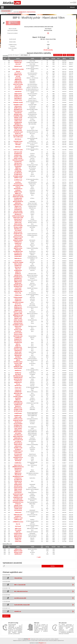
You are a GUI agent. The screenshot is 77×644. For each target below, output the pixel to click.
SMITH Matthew (18, 111)
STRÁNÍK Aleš (18, 338)
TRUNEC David (18, 509)
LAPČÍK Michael (18, 309)
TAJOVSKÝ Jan (18, 113)
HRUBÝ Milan (18, 538)
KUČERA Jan (18, 274)
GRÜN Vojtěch (18, 94)
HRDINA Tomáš (18, 117)
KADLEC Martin (18, 465)
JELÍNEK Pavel (18, 266)
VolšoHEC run (18, 611)
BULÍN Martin (18, 210)
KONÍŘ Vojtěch (18, 108)
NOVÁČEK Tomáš (18, 105)
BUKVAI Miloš (18, 256)
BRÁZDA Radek (18, 280)
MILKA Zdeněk (18, 224)
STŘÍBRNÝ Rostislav (18, 522)
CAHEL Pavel (18, 541)
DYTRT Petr (18, 304)
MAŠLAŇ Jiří (18, 365)
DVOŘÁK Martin (18, 427)
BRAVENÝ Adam (18, 114)
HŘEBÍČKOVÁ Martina (18, 467)
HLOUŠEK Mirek (18, 173)
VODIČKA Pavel (18, 342)
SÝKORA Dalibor (18, 533)
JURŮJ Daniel (18, 446)
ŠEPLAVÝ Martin (18, 443)
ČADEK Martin (18, 351)
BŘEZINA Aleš (18, 355)
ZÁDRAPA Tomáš (18, 518)
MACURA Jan (18, 139)
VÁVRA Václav (18, 326)
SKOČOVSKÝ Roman (18, 494)
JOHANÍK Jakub (18, 122)
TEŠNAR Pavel (18, 295)
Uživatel (72, 7)
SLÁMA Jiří (18, 395)
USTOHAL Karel (18, 454)
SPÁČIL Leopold (18, 158)
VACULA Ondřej (18, 334)
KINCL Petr (18, 269)
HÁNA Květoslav (18, 515)
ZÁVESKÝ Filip (18, 62)
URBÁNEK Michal (18, 127)
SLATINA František (18, 135)
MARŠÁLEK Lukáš (18, 367)
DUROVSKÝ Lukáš (18, 150)
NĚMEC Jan (18, 168)
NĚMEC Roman (18, 282)
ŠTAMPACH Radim (18, 213)
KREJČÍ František (18, 551)
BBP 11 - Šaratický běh (20, 585)
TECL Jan (18, 384)
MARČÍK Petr (18, 370)
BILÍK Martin (18, 267)
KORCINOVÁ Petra (18, 457)
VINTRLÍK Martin (18, 189)
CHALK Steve (18, 143)
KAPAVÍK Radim (18, 486)
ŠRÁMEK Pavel (18, 430)
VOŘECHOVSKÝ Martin (18, 216)
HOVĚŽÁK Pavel (18, 180)
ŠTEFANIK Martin (18, 277)
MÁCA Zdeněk (18, 264)
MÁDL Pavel (18, 529)
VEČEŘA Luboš (18, 459)
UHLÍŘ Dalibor (18, 354)
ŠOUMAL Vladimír (18, 397)
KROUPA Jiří (18, 461)
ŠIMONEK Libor (18, 229)
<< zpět (39, 557)
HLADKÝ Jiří (18, 331)
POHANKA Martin (18, 89)
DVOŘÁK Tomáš (18, 409)
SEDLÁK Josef (18, 422)
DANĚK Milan (18, 463)
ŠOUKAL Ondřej (18, 227)
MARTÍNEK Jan (18, 98)
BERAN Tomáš (18, 318)
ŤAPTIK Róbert (18, 341)
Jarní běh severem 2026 (20, 598)
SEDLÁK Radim (18, 221)
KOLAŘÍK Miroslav (18, 251)
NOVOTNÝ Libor (18, 379)
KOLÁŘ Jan (18, 182)
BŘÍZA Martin (18, 305)
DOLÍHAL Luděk (18, 157)
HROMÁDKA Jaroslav (18, 476)
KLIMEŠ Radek (18, 413)
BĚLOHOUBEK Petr (18, 195)
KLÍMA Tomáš (18, 121)
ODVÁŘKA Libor (18, 425)
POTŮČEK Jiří (18, 171)
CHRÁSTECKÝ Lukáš (18, 218)
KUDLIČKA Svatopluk (18, 160)
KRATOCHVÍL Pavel (18, 440)
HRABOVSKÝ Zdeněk (18, 197)
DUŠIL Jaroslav (18, 129)
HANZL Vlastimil (18, 320)
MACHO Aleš (18, 88)
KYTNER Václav (18, 174)
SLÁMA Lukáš (18, 170)
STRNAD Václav (18, 100)
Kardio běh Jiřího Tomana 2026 (22, 605)
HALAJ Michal (18, 261)
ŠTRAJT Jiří (18, 504)
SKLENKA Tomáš (18, 448)
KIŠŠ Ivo (18, 360)
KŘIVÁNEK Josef (18, 109)
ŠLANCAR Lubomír (18, 420)
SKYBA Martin (18, 242)
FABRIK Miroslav (18, 291)
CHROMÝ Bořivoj (18, 323)
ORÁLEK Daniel (18, 66)
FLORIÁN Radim (18, 198)
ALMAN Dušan (18, 155)
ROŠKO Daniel (18, 208)
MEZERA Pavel (18, 275)
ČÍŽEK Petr (18, 400)
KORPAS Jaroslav (18, 419)
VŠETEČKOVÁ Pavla (18, 376)
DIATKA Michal (18, 510)
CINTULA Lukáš (18, 152)
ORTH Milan (18, 433)
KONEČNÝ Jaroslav (18, 497)
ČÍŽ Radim (18, 145)
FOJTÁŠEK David (18, 435)
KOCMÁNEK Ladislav (18, 325)
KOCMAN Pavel (18, 154)
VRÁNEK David (18, 310)
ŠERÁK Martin (18, 258)
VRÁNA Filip (18, 250)
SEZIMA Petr (18, 373)
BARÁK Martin (18, 382)
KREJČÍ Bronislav (18, 248)
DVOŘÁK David (18, 405)
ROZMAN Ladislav (18, 176)
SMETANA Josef (18, 165)
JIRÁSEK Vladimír (18, 432)
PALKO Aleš (18, 78)
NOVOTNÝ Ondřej (18, 84)
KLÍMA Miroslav (18, 200)
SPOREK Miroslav (18, 234)
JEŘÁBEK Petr (18, 124)
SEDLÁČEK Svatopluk (18, 302)
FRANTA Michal (18, 445)
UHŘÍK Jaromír (18, 520)
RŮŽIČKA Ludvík (18, 496)
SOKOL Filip (18, 293)
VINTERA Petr (18, 214)
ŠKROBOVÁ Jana (18, 507)
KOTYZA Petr (18, 73)
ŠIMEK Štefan (18, 473)
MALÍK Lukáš (18, 352)
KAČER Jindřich (18, 484)
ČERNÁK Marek (18, 481)
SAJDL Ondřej (18, 483)
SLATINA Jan (18, 441)
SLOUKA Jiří (18, 245)
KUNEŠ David (18, 243)
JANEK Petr (18, 272)
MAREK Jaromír (18, 307)
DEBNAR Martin (18, 61)
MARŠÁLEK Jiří (18, 554)
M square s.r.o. (43, 643)
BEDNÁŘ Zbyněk (18, 285)
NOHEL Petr (18, 134)
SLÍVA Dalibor (18, 453)
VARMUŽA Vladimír (18, 240)
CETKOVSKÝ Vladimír (18, 501)
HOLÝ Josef (18, 526)
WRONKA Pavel (18, 317)
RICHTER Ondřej (18, 211)
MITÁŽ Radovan (18, 411)
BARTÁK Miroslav (18, 336)
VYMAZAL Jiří (18, 390)
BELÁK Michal (18, 468)
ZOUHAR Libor (18, 162)
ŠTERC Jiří (18, 187)
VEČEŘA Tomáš (18, 95)
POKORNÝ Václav (18, 141)
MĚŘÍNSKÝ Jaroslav (18, 315)
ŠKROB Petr (18, 406)
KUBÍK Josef (18, 540)
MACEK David (18, 386)
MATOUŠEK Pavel (18, 137)
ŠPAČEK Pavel (18, 470)
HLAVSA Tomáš (18, 330)
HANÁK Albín (18, 388)
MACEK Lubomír (18, 232)
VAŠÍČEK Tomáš (18, 178)
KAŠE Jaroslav (18, 549)
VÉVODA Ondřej (18, 552)
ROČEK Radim (18, 290)
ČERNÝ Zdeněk (18, 489)
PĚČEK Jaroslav (18, 491)
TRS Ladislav (18, 230)
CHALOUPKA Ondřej (18, 185)
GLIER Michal (18, 91)
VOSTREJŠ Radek (18, 499)
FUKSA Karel (18, 512)
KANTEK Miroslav (18, 205)
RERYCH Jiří (18, 147)
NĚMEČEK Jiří (18, 80)
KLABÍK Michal (18, 270)
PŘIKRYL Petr (18, 206)
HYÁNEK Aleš (18, 392)
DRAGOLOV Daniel (18, 237)
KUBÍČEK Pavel (18, 416)
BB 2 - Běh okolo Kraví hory (21, 591)
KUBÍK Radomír (18, 535)
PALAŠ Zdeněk (18, 368)
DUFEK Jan (18, 190)
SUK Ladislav (18, 86)
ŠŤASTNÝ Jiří (18, 475)
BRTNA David (18, 163)
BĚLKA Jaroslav (18, 537)
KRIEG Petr (18, 472)
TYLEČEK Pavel (18, 381)
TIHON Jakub (18, 166)
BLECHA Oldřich (18, 333)
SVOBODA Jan (18, 478)
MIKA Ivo (18, 344)
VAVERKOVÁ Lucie (18, 451)
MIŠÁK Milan (18, 203)
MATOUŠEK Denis (18, 126)
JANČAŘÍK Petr (18, 278)
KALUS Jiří (18, 64)
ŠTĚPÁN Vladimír (18, 297)
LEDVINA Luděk (18, 314)
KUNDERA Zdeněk (18, 102)
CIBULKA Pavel (18, 247)
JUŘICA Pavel (18, 222)
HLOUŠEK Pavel (18, 480)
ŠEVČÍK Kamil (18, 283)
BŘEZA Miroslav (18, 393)
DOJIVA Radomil (18, 488)
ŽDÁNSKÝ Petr (18, 339)
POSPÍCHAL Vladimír (18, 262)
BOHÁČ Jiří (18, 398)
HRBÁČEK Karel (18, 255)
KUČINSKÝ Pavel (18, 286)
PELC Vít (18, 524)
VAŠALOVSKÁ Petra (18, 436)
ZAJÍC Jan (18, 532)
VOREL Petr (18, 346)
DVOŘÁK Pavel (18, 347)
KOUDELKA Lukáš (18, 132)
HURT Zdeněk (18, 428)
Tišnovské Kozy (18, 578)
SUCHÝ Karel (18, 288)
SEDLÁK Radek (18, 130)
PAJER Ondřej (18, 81)
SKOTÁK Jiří (18, 374)
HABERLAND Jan (18, 438)
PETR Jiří (18, 76)
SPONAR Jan (18, 449)
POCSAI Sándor (18, 184)
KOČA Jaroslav (18, 235)
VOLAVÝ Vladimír (18, 424)
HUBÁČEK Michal (18, 378)
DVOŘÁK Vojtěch (18, 362)
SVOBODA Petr (18, 97)
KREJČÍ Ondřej (18, 239)
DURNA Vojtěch (18, 359)
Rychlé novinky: (6, 11)
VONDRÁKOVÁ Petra (18, 502)
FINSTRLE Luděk (18, 349)
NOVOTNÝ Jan (18, 492)
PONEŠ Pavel (18, 301)
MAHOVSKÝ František (18, 69)
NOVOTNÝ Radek (18, 226)
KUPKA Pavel (18, 299)
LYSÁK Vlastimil (18, 83)
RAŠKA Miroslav (18, 401)
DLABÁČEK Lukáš (18, 116)
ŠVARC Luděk (18, 417)
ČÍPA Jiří (18, 71)
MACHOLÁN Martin (18, 201)
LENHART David (18, 505)
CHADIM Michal (18, 119)
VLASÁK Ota (18, 516)
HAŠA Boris (18, 328)
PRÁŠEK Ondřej (18, 192)
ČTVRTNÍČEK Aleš (18, 403)
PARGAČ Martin (18, 219)
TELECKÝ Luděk (18, 363)
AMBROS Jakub (18, 75)
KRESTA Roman (18, 408)
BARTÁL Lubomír (18, 312)
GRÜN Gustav (18, 106)
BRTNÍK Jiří (18, 357)
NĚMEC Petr (18, 193)
